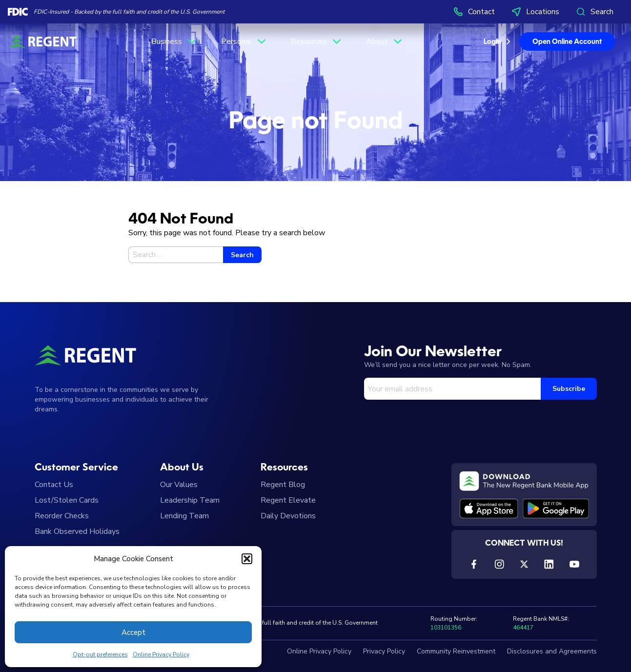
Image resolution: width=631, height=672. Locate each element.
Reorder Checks (62, 516)
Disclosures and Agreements (552, 651)
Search (594, 12)
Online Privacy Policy (161, 654)
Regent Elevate (288, 500)
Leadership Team (190, 500)
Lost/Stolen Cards (67, 500)
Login (492, 42)
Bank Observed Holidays (77, 531)
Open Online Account (567, 42)
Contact (474, 12)
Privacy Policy (384, 651)
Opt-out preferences (100, 654)
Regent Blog (283, 485)
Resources (317, 41)
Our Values (179, 485)
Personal (244, 41)
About (385, 41)
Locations (535, 12)
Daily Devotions (288, 516)
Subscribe (569, 389)
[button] (247, 559)
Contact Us (54, 485)
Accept (133, 632)
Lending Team (184, 516)
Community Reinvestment (456, 651)
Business (174, 41)
